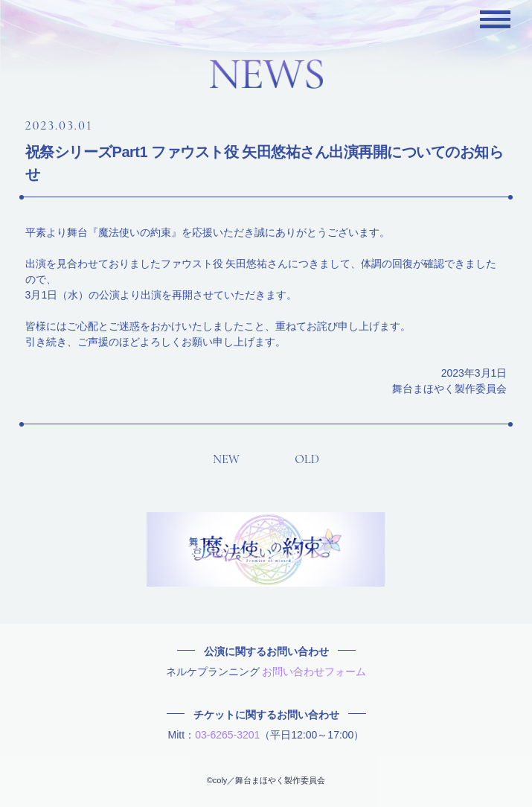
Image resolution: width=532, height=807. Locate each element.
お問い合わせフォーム (314, 672)
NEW (226, 459)
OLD (307, 459)
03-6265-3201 (227, 735)
